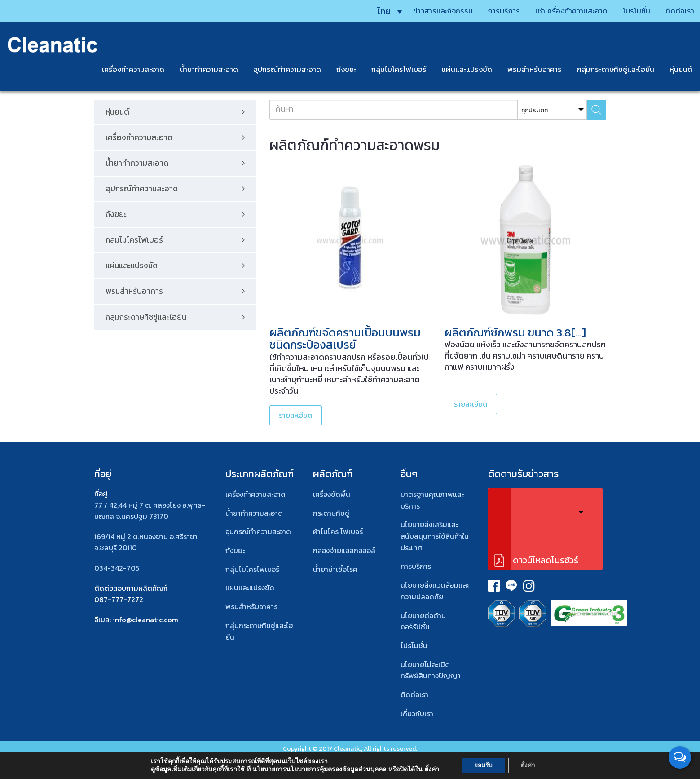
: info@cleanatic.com (144, 620)
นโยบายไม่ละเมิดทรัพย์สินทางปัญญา (431, 670)
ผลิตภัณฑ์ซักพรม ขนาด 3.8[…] (515, 332)
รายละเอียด (296, 415)
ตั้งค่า (429, 769)
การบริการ (484, 10)
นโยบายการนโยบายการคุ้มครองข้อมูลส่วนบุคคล (317, 769)
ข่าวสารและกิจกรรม (420, 10)
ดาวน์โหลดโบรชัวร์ (546, 560)
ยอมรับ (482, 765)
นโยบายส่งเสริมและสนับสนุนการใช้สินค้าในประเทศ (435, 536)
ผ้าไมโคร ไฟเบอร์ (338, 531)
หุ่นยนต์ (674, 68)
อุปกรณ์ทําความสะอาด (258, 531)
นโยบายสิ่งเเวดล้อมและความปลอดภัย (435, 591)
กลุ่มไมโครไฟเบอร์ (374, 68)
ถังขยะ (318, 68)
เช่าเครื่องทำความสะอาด (556, 10)
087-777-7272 (119, 599)
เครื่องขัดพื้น (332, 494)
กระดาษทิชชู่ (331, 513)
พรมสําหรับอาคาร (518, 68)
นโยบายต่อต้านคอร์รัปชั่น (423, 621)
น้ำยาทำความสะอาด (171, 68)
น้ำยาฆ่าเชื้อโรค (335, 569)
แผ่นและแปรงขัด (446, 68)
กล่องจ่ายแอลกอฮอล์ (344, 550)
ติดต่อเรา (671, 10)
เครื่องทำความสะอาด (89, 68)
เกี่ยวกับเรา (417, 713)
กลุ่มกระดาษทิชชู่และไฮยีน (604, 68)
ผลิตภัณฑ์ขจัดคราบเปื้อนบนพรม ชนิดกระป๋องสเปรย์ (345, 339)
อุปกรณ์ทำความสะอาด (255, 68)
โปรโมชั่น (625, 10)
